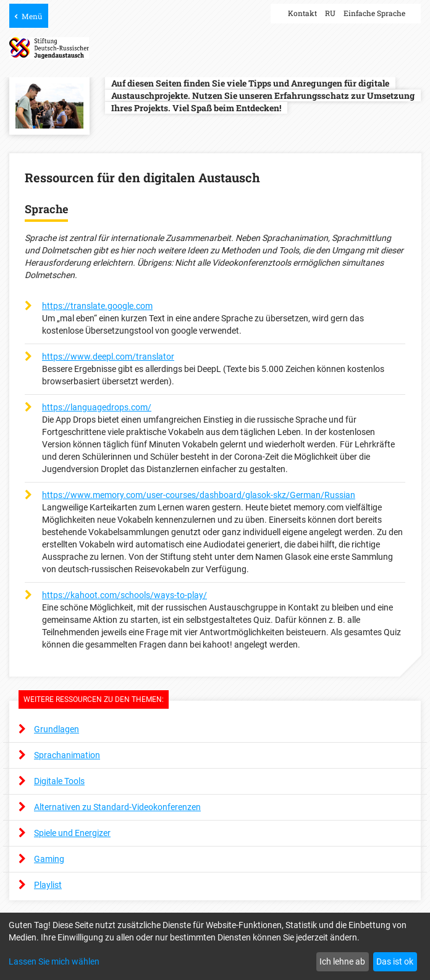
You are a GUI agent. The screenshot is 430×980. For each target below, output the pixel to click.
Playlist (48, 885)
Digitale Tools (59, 781)
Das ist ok (395, 961)
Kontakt (302, 13)
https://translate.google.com (97, 306)
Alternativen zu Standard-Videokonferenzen (117, 807)
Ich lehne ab (342, 961)
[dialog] (215, 946)
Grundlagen (57, 729)
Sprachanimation (67, 755)
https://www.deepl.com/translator (108, 357)
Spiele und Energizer (72, 833)
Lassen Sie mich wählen (54, 961)
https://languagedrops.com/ (97, 407)
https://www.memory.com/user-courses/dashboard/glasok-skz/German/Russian (199, 495)
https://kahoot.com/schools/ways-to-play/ (124, 595)
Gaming (49, 859)
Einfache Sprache (374, 13)
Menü (32, 16)
